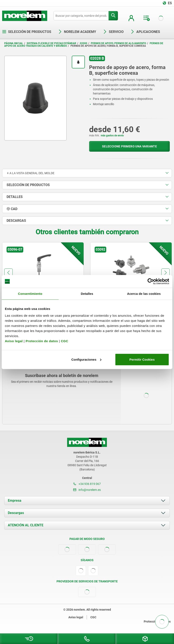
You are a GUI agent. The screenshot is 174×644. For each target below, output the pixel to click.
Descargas (16, 513)
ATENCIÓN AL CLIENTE (26, 525)
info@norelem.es (87, 490)
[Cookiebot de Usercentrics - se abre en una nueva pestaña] (151, 281)
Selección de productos (27, 32)
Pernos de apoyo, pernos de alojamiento (118, 43)
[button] (8, 273)
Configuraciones (86, 359)
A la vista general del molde (30, 173)
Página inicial (14, 43)
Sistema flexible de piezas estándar (51, 43)
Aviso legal (14, 341)
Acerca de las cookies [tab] (144, 294)
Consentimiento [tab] (30, 294)
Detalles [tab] (87, 294)
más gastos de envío (112, 136)
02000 (84, 43)
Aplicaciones (145, 32)
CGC (64, 341)
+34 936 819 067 (87, 484)
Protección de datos (42, 341)
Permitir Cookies (142, 359)
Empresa (15, 501)
